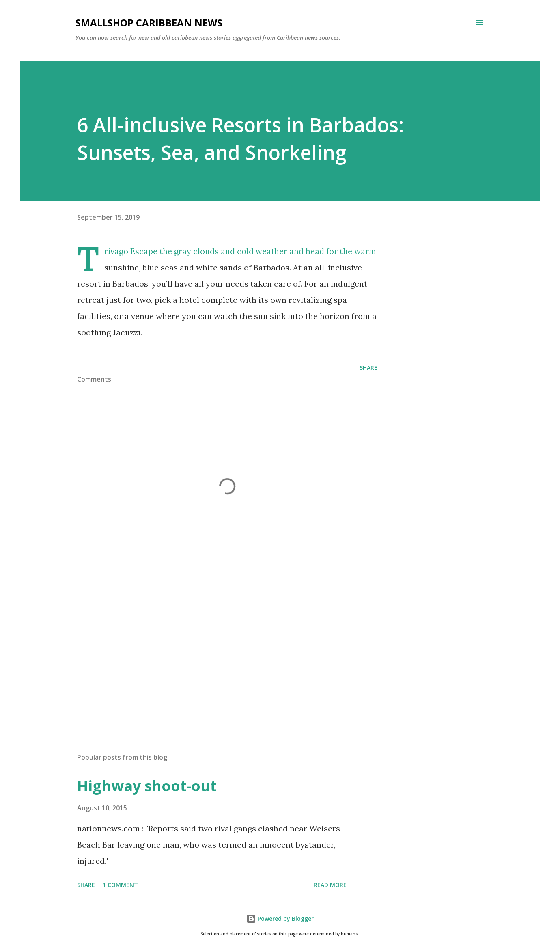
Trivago (116, 251)
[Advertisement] (214, 652)
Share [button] (368, 368)
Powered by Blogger (280, 919)
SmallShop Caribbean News (149, 23)
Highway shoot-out (147, 786)
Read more (330, 885)
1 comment (120, 885)
